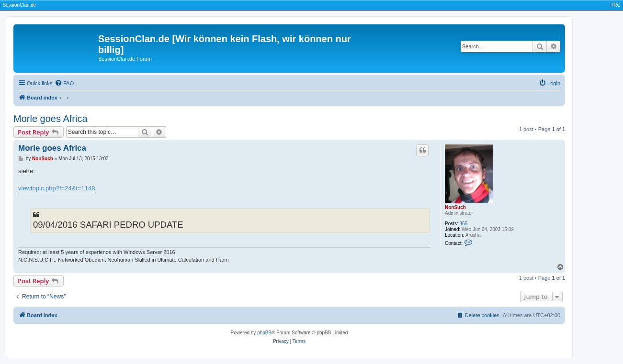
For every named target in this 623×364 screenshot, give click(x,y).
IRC (616, 5)
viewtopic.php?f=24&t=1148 (57, 188)
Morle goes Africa (51, 119)
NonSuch (455, 207)
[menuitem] (64, 83)
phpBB (264, 333)
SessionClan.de (19, 5)
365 (464, 224)
